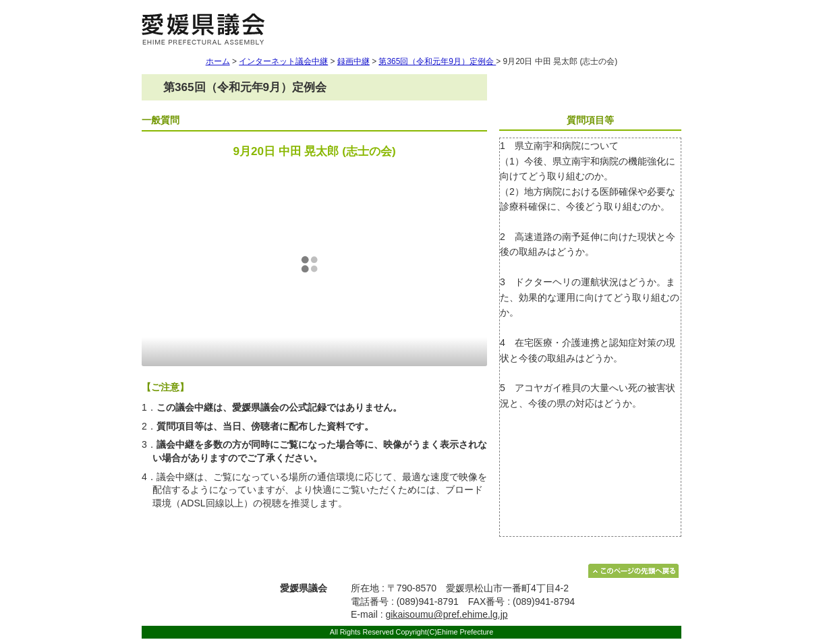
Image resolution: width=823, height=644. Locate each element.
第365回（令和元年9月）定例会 (437, 61)
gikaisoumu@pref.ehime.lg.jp (446, 614)
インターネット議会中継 (283, 61)
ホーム (218, 61)
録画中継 (353, 61)
